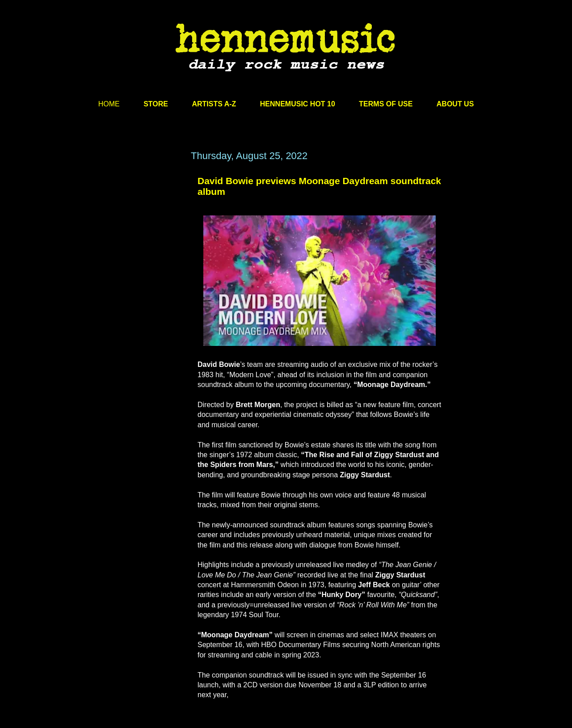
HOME (109, 104)
